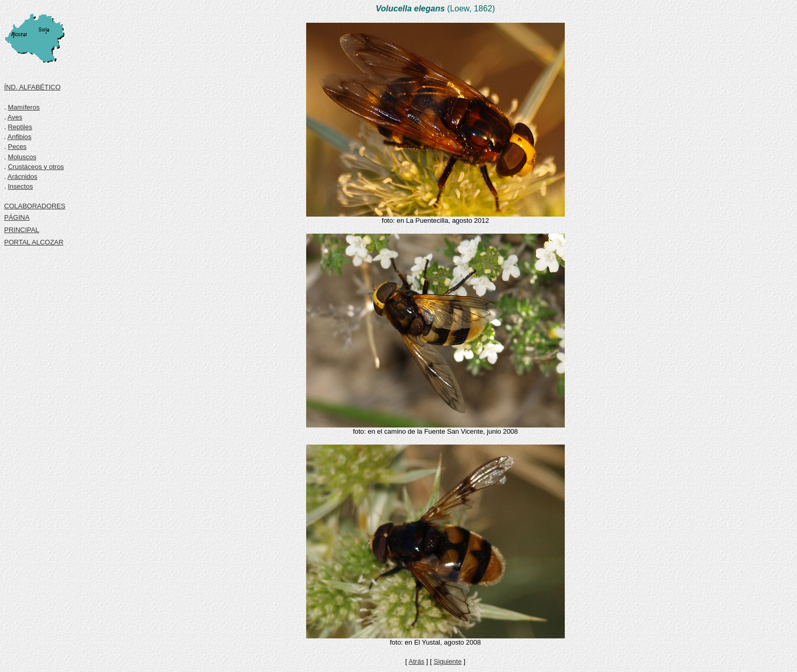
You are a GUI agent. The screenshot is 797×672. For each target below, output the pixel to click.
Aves (15, 117)
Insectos (20, 186)
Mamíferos (24, 107)
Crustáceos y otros (36, 167)
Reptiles (20, 127)
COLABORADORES (35, 206)
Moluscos (22, 157)
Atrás (416, 661)
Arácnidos (23, 177)
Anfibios (20, 137)
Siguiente (447, 661)
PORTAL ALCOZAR (34, 242)
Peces (17, 147)
